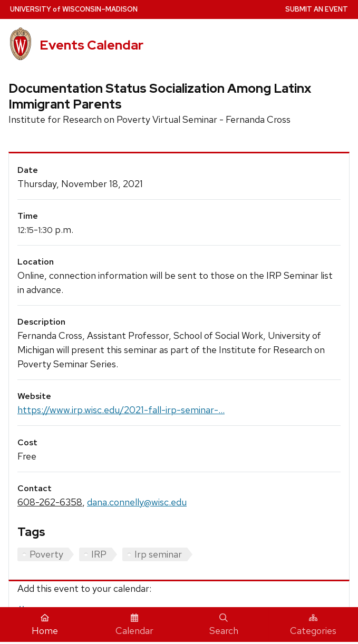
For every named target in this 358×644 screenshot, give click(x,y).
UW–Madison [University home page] (74, 9)
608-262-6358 (50, 502)
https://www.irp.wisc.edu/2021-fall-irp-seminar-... (121, 410)
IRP (99, 554)
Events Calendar (91, 45)
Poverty (46, 554)
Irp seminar (158, 554)
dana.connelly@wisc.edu (137, 502)
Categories (313, 625)
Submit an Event (317, 9)
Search (224, 625)
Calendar (134, 625)
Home (45, 625)
